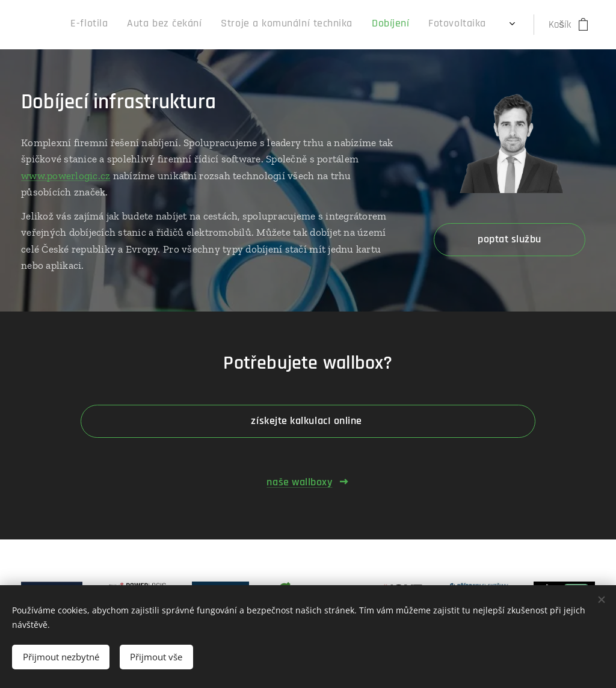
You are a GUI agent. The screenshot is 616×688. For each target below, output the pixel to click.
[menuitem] (366, 25)
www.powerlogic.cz (66, 176)
